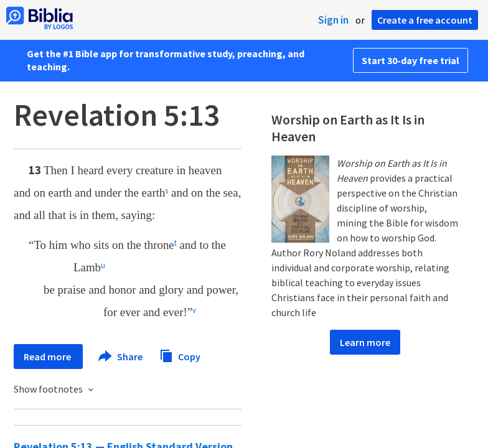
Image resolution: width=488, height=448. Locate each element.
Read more (48, 357)
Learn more (365, 342)
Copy (180, 355)
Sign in (333, 20)
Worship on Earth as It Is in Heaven (348, 128)
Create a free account (425, 20)
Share (121, 357)
